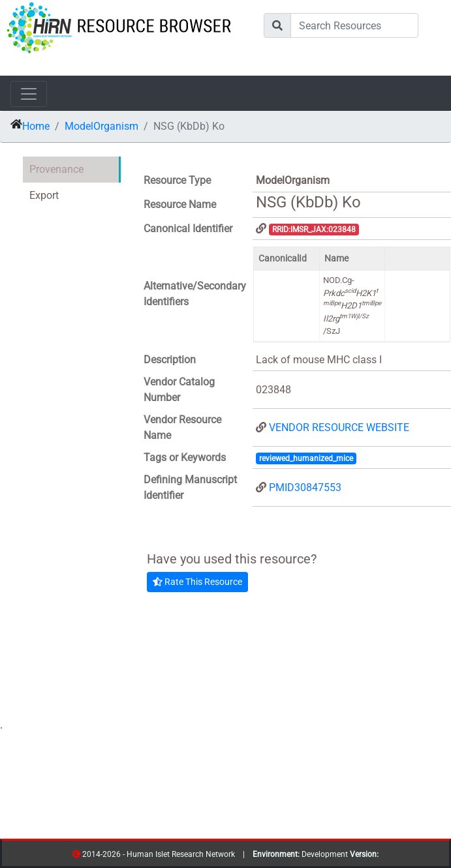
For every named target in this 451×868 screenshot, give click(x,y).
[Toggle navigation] (29, 94)
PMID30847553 (305, 487)
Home (36, 126)
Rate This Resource (197, 582)
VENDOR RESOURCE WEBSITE (339, 427)
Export (44, 195)
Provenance (56, 169)
